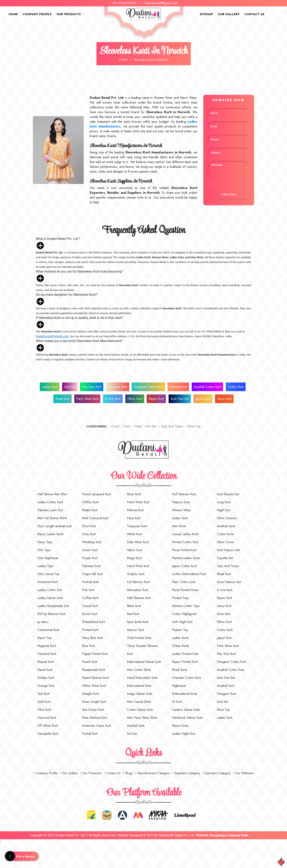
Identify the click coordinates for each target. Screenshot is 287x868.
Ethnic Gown (225, 542)
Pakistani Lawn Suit (50, 510)
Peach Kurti (90, 662)
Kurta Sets (224, 614)
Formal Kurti (90, 734)
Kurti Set (70, 387)
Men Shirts (179, 526)
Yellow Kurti (135, 550)
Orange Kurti (46, 686)
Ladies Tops (45, 566)
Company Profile (37, 14)
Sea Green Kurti (93, 710)
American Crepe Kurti (97, 726)
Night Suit (223, 510)
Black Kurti (134, 606)
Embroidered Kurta (185, 694)
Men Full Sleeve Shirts (52, 518)
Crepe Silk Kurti (92, 574)
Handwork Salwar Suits (187, 718)
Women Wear (181, 510)
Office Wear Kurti (94, 686)
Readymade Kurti (93, 670)
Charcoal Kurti (47, 718)
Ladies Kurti (50, 387)
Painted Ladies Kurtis (186, 558)
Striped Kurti (45, 662)
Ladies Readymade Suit (53, 606)
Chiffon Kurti (90, 502)
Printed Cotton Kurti (185, 542)
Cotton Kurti (236, 387)
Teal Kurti (43, 694)
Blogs (128, 773)
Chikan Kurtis (181, 646)
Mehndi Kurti (135, 510)
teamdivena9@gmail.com (160, 3)
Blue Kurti (88, 646)
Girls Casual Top (48, 574)
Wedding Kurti (92, 542)
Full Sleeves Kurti (138, 582)
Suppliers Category (186, 773)
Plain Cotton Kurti (184, 582)
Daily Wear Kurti (138, 542)
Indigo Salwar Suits (140, 694)
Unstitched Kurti (48, 582)
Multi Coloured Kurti (95, 518)
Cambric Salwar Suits (186, 710)
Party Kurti (134, 518)
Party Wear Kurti (87, 399)
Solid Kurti (44, 702)
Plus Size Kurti (92, 387)
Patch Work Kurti (138, 502)
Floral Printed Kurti (184, 550)
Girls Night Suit (182, 622)
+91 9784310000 (123, 3)
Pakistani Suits (91, 566)
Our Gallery (229, 14)
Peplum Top (180, 630)
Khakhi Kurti (90, 510)
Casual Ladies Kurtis (185, 534)
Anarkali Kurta (226, 526)
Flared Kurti (45, 670)
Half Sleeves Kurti (139, 598)
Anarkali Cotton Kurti (207, 387)
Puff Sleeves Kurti (184, 494)
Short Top (223, 710)
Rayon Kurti (156, 399)
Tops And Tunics (171, 426)
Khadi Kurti (62, 399)
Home (13, 14)
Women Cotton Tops (186, 606)
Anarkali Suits (136, 726)
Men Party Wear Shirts (142, 718)
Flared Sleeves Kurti (95, 678)
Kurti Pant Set (180, 399)
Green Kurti (90, 550)
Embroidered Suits (139, 686)
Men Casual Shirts (139, 702)
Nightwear (179, 686)
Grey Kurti (89, 534)
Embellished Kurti (93, 622)
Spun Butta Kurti (138, 622)
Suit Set (132, 734)
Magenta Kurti (47, 646)
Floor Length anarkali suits (55, 526)
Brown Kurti (90, 614)
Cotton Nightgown (184, 614)
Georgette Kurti (48, 734)
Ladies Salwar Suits (50, 598)
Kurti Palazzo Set (228, 550)
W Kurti (177, 702)
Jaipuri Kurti (203, 399)
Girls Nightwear (48, 558)
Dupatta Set (225, 558)
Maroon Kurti (136, 630)
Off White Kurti (47, 726)
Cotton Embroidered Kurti (189, 574)
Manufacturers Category (152, 773)
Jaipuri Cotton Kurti (184, 566)
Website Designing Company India (222, 835)
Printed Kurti (90, 630)
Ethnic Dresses (227, 518)
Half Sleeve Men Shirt (52, 494)
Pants (137, 426)
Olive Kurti (44, 710)
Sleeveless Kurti (138, 590)
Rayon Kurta (180, 726)
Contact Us (254, 14)
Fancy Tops (45, 542)
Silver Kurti (134, 494)
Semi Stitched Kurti (95, 718)
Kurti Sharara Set (228, 494)
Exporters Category (217, 773)
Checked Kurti (47, 654)
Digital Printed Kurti (95, 654)
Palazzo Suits (181, 502)
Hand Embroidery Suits (142, 678)
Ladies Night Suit (183, 734)
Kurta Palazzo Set (229, 582)
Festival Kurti (90, 582)
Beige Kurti (134, 558)
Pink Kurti (88, 590)
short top (193, 426)
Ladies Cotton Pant (50, 502)
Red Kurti (133, 614)
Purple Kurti (90, 558)
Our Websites (243, 773)
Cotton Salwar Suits (140, 710)
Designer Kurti (118, 387)
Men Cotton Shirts (139, 670)
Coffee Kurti (90, 598)
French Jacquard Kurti (96, 494)
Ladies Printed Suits (185, 654)
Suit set (150, 426)
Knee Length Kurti (94, 702)
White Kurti (134, 534)
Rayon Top (44, 638)
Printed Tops (180, 598)
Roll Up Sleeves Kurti (51, 614)
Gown (114, 426)
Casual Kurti (90, 606)
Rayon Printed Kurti (185, 662)
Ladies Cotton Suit (50, 590)
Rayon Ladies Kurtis (50, 534)
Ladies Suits (180, 518)
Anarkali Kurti (178, 387)
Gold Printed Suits (139, 638)
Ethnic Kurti (135, 399)
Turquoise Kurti (137, 526)
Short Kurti (89, 526)
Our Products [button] (69, 14)
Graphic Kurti (136, 574)
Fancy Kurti (224, 399)
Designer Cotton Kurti (148, 387)
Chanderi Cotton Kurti (186, 678)
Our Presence (91, 773)
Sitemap (206, 14)
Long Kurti (224, 502)
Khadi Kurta (180, 670)
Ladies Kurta (180, 638)
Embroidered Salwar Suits (144, 662)
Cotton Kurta (225, 534)
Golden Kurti (46, 678)
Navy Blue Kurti (92, 638)
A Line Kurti (113, 399)
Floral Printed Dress (185, 590)
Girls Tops (44, 550)
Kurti (126, 426)
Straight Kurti (90, 694)
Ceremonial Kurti (48, 630)
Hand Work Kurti (138, 566)
